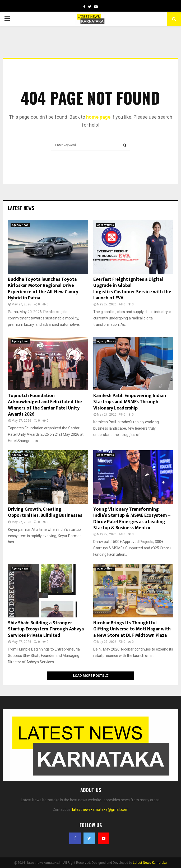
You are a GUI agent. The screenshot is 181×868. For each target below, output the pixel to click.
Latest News (21, 208)
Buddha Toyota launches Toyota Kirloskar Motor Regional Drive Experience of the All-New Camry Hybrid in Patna (43, 289)
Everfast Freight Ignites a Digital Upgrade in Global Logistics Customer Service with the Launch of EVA (133, 289)
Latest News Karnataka (150, 863)
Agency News (20, 225)
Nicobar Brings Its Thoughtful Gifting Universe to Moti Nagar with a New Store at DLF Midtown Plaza (132, 629)
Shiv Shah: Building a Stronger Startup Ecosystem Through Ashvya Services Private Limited (46, 629)
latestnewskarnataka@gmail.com (100, 809)
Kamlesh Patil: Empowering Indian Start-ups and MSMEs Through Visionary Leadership (130, 402)
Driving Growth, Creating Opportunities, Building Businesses (45, 512)
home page (98, 117)
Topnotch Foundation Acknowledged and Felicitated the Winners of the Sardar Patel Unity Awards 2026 (45, 405)
